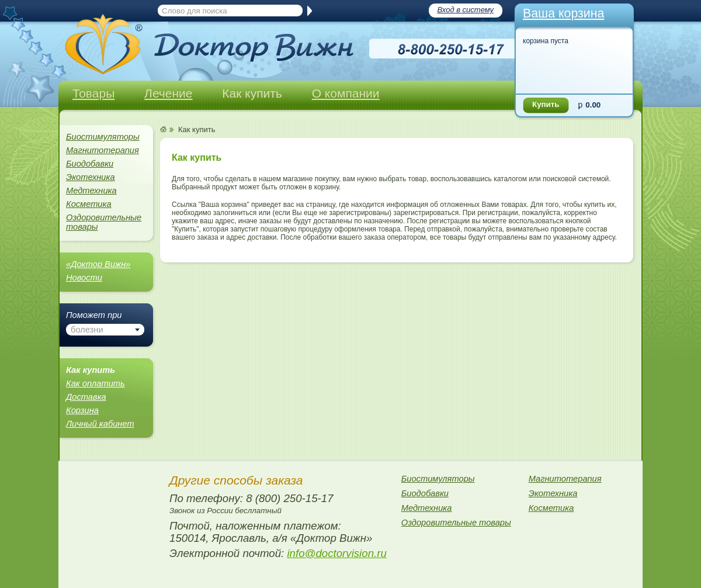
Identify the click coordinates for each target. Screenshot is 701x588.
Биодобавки (90, 164)
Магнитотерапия (103, 150)
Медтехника (91, 191)
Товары (93, 93)
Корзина (82, 410)
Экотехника (91, 177)
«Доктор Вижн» (98, 264)
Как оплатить (96, 383)
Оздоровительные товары (104, 222)
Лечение (168, 93)
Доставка (86, 397)
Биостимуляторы (103, 137)
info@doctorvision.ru (336, 553)
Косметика (89, 204)
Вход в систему (466, 10)
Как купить (252, 93)
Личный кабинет (100, 424)
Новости (84, 278)
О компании (346, 93)
